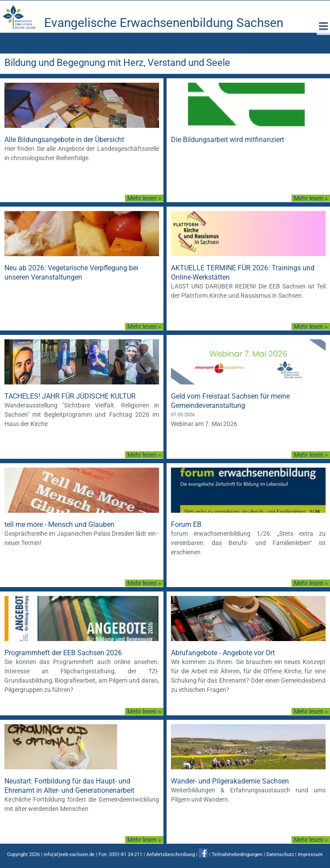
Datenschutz (280, 855)
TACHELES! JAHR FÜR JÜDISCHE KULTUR (70, 396)
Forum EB (186, 524)
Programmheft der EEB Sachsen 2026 (63, 653)
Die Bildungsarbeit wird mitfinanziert (228, 140)
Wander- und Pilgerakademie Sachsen (230, 781)
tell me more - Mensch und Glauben (59, 524)
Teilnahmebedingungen (237, 855)
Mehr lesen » (144, 198)
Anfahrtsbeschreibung (171, 855)
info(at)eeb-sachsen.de (69, 855)
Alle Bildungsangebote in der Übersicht (64, 140)
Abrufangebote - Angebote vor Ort (223, 653)
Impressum (310, 855)
